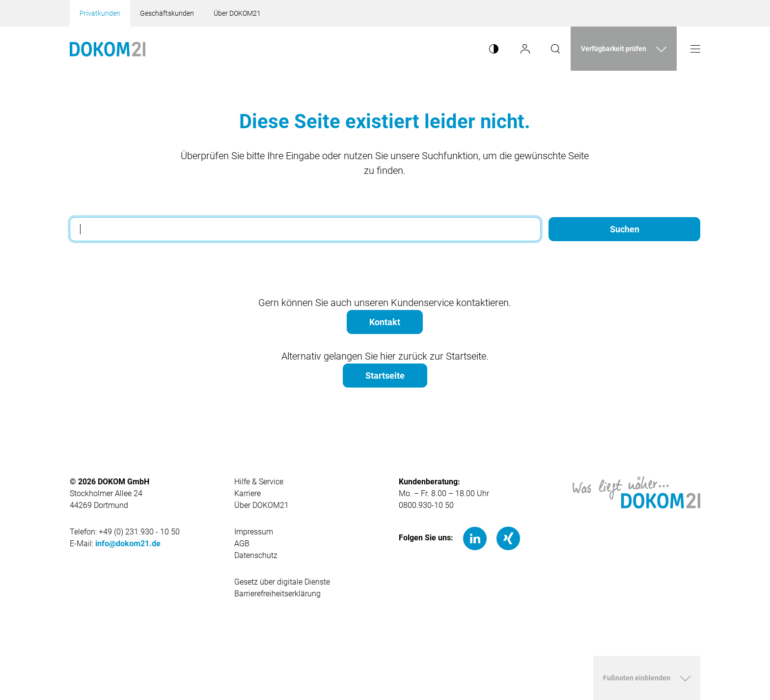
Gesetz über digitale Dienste (282, 582)
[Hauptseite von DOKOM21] (636, 491)
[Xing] (508, 538)
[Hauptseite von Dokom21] (108, 49)
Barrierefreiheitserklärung (277, 594)
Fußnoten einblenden (637, 678)
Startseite (385, 376)
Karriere (247, 493)
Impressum (254, 532)
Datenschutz (256, 555)
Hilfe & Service (259, 482)
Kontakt (385, 322)
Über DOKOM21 (237, 13)
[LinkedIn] (475, 538)
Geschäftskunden (167, 13)
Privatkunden (100, 13)
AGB (242, 544)
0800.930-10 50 (426, 505)
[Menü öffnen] (695, 49)
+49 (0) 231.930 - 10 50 (139, 532)
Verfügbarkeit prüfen (614, 49)
